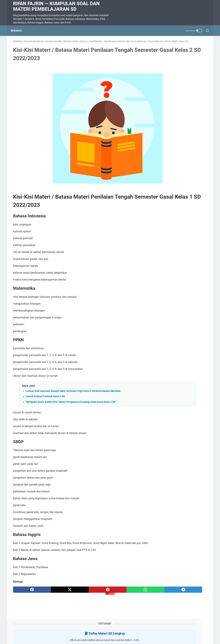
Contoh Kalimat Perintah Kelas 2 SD (45, 402)
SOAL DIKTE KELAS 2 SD (173, 220)
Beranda (18, 31)
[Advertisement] (110, 620)
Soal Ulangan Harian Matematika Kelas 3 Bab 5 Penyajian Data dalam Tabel (180, 113)
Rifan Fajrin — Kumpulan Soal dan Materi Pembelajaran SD (56, 6)
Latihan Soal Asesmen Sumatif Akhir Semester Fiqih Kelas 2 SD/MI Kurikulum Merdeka (73, 396)
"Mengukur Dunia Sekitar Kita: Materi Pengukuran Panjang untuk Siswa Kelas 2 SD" (71, 407)
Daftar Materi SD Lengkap (183, 53)
